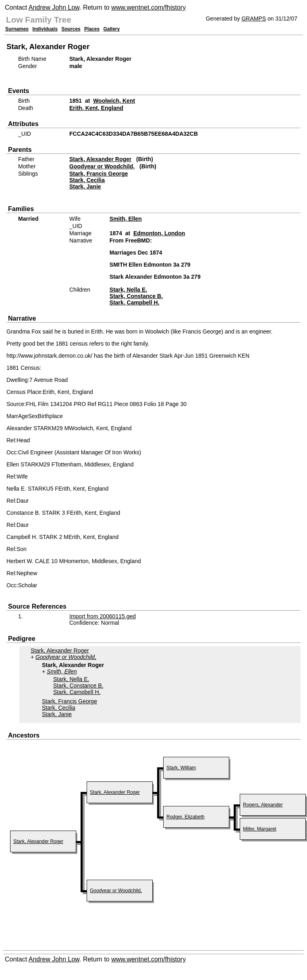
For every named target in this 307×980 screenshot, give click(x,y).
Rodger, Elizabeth (186, 817)
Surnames (17, 29)
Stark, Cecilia (87, 180)
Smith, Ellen (126, 219)
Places (92, 29)
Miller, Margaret (260, 829)
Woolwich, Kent (114, 101)
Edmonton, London (159, 233)
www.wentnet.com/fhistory (148, 7)
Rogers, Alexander (263, 805)
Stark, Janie (85, 186)
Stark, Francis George (99, 174)
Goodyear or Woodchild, (102, 166)
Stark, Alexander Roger (100, 159)
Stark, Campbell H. (135, 302)
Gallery (112, 29)
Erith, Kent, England (96, 108)
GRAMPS (254, 19)
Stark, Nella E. (128, 290)
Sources (71, 29)
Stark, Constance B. (136, 296)
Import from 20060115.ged (103, 616)
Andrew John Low (54, 7)
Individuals (45, 29)
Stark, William (181, 768)
